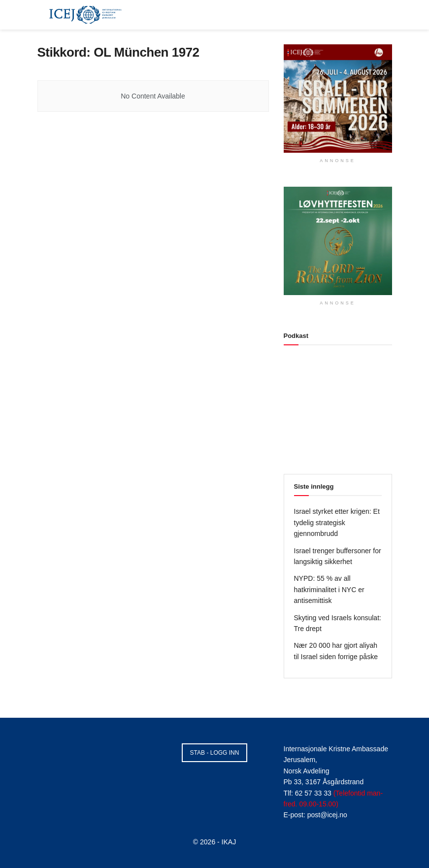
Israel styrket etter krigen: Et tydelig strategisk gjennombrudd (337, 522)
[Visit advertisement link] (338, 99)
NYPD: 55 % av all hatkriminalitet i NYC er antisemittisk (329, 589)
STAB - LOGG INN (215, 753)
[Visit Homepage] (86, 15)
